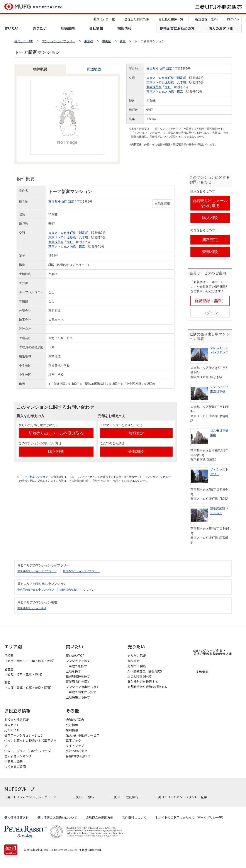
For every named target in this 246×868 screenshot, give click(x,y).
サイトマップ (75, 746)
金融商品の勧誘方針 (100, 817)
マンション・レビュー (158, 477)
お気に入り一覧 (104, 19)
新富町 (182, 78)
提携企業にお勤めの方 (177, 28)
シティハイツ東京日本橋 (219, 389)
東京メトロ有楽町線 (160, 78)
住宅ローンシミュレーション (24, 735)
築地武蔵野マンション (219, 511)
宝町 (168, 87)
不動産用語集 (14, 761)
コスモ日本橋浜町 (219, 433)
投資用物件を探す (78, 676)
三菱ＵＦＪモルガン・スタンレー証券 (181, 797)
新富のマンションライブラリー (81, 571)
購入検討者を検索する (143, 681)
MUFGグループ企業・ (213, 652)
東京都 (151, 69)
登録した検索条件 (137, 19)
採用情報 (124, 28)
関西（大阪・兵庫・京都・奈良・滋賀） (29, 685)
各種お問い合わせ (78, 756)
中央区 (161, 69)
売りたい (40, 28)
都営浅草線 (154, 87)
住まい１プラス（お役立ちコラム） (29, 751)
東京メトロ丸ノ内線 (160, 92)
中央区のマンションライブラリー (37, 571)
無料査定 (134, 661)
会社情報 (96, 28)
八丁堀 (182, 82)
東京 (180, 92)
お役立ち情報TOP (17, 720)
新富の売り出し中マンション (77, 590)
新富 (169, 69)
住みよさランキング (18, 756)
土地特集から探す (78, 697)
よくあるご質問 (15, 766)
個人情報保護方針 (17, 817)
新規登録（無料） (207, 19)
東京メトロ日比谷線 (160, 82)
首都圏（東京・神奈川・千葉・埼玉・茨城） (30, 658)
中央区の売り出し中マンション (36, 590)
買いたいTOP (75, 656)
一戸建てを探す (76, 666)
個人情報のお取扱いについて (57, 817)
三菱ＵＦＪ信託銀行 (125, 797)
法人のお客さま (221, 28)
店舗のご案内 (75, 720)
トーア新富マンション (35, 477)
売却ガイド (12, 730)
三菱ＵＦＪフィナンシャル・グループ (31, 797)
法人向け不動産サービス (83, 735)
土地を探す (73, 671)
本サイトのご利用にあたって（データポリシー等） (190, 817)
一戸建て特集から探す (81, 692)
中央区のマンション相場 (32, 608)
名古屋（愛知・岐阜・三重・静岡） (24, 672)
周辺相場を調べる (140, 676)
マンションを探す (78, 661)
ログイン (233, 19)
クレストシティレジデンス (219, 350)
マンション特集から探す (83, 687)
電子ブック (73, 741)
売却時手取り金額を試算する (147, 687)
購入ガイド (12, 725)
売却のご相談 (137, 666)
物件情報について (134, 817)
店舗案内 (68, 28)
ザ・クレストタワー (219, 472)
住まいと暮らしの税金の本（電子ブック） (30, 743)
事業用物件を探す (78, 681)
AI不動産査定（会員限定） (146, 671)
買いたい (11, 28)
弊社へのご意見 (76, 751)
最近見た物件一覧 (171, 19)
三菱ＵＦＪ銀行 (84, 797)
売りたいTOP (137, 656)
